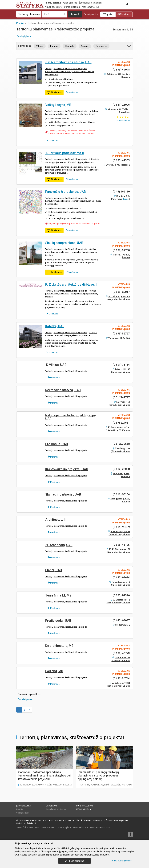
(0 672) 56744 (121, 678)
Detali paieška (91, 14)
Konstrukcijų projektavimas (81, 162)
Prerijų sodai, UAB (58, 621)
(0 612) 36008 (121, 469)
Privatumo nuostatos (65, 820)
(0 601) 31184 (121, 365)
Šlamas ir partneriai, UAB (63, 494)
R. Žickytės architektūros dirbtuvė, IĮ (71, 284)
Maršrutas (72, 92)
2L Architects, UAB (59, 545)
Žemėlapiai (84, 3)
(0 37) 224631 (121, 423)
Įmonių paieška (53, 3)
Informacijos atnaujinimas (116, 820)
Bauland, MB (54, 671)
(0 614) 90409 (121, 527)
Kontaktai (49, 820)
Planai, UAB (54, 570)
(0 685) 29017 (121, 292)
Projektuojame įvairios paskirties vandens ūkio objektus (74, 223)
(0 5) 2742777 (121, 397)
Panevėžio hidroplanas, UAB (66, 192)
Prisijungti (32, 823)
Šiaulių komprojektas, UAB (64, 243)
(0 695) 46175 (121, 545)
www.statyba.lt (64, 827)
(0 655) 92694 (121, 578)
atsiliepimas (123, 121)
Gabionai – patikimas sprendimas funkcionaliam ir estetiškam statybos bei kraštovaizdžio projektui (44, 776)
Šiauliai (85, 46)
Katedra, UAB (55, 326)
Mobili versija (84, 809)
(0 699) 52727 (121, 334)
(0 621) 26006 (121, 105)
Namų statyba (52, 74)
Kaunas (54, 46)
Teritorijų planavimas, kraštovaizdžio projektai (66, 69)
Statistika (20, 823)
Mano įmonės (90, 7)
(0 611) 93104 (121, 494)
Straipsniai (97, 3)
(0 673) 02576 (121, 595)
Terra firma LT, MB (58, 595)
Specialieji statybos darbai (82, 114)
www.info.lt (22, 827)
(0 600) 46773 (121, 653)
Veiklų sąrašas (70, 3)
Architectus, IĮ (55, 520)
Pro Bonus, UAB (57, 444)
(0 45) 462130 (121, 192)
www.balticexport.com (100, 827)
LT (128, 4)
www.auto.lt (34, 827)
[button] (129, 47)
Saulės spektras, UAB (33, 820)
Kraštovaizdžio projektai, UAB (67, 469)
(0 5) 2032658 (121, 444)
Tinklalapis (54, 93)
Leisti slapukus (74, 861)
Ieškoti (75, 14)
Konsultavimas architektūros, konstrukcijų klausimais (70, 72)
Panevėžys (101, 46)
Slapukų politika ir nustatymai (89, 820)
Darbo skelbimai (72, 7)
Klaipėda (70, 46)
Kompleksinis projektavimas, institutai (73, 335)
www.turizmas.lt (49, 827)
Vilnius (40, 46)
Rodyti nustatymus (122, 861)
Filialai (126, 199)
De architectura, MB (59, 646)
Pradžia (20, 809)
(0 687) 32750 (121, 250)
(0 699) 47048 (121, 70)
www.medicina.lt (81, 827)
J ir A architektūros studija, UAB (68, 62)
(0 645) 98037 (121, 620)
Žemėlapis (124, 14)
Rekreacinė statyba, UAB (63, 390)
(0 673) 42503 (121, 160)
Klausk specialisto (54, 7)
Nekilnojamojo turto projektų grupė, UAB (71, 417)
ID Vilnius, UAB (56, 365)
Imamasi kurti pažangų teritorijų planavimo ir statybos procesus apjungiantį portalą (98, 776)
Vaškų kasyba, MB (58, 105)
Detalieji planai (24, 36)
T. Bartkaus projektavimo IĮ (65, 153)
